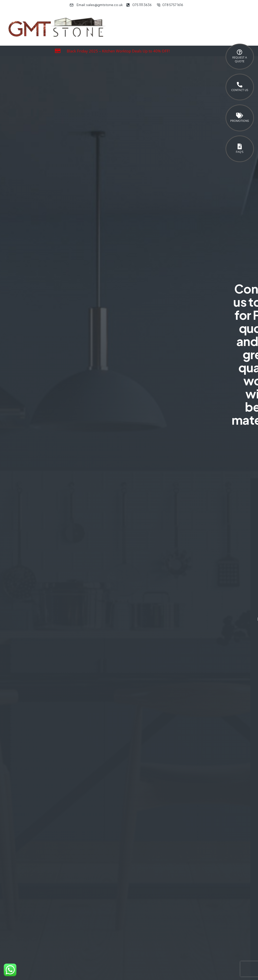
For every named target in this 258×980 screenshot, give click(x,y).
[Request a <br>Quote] (240, 52)
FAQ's (240, 152)
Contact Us (240, 90)
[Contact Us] (240, 85)
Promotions (240, 121)
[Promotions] (240, 116)
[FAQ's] (240, 147)
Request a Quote (240, 59)
